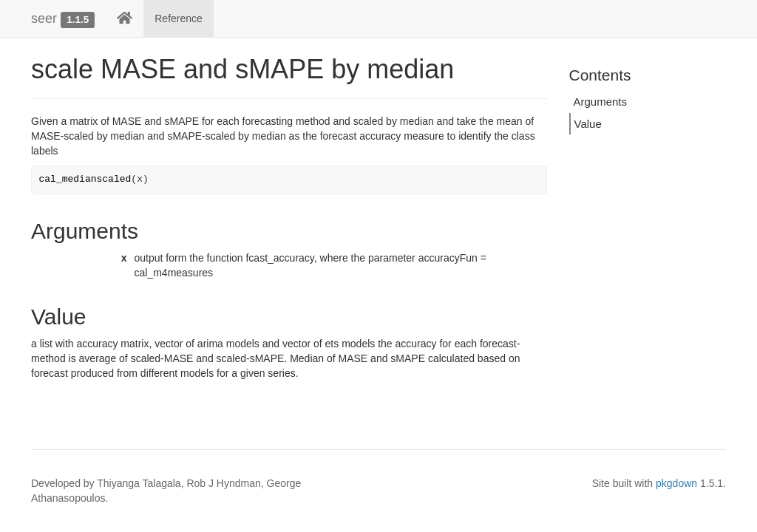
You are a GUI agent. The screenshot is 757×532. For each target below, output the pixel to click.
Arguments (601, 102)
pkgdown (676, 483)
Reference (179, 18)
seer (44, 18)
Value (588, 124)
